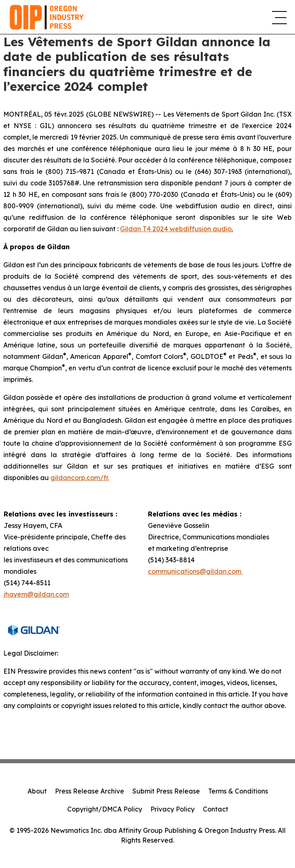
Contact (216, 809)
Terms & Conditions (238, 791)
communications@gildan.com (195, 571)
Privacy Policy (172, 809)
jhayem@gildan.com (36, 594)
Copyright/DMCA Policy (105, 809)
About (37, 791)
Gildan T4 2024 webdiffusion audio (176, 229)
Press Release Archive (90, 791)
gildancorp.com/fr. (80, 478)
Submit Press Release (166, 791)
